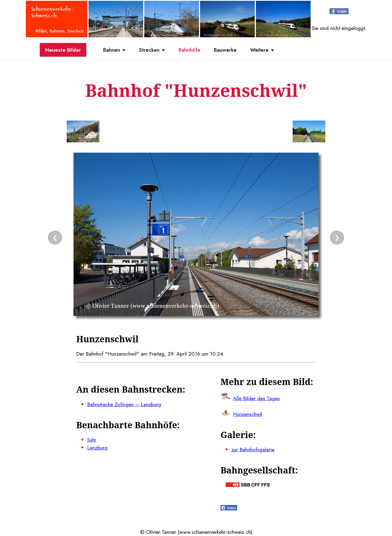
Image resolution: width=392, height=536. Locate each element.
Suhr (92, 440)
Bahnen (112, 50)
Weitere (259, 50)
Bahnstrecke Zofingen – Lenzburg (124, 404)
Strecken (149, 50)
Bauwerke (225, 50)
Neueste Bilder (63, 50)
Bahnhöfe (189, 50)
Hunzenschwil (248, 414)
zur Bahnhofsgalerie (253, 449)
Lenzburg (97, 448)
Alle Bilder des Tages (256, 398)
